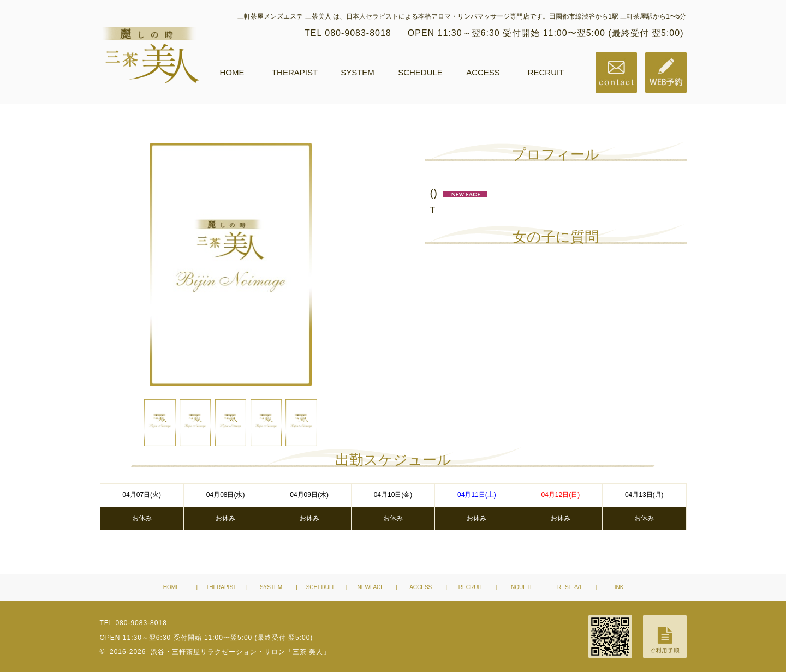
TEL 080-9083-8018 (348, 33)
